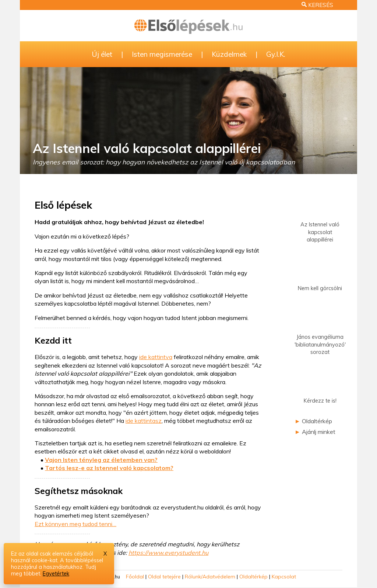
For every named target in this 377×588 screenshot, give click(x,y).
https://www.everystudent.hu (168, 553)
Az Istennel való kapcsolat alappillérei (147, 148)
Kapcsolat (284, 577)
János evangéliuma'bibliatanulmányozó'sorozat (320, 334)
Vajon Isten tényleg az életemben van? (101, 460)
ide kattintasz (144, 421)
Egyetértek (56, 574)
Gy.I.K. (276, 54)
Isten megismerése (162, 54)
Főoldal (135, 577)
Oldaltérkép (317, 421)
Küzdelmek (229, 54)
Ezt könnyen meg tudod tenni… (75, 524)
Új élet (102, 54)
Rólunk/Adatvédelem (210, 577)
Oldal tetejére (164, 577)
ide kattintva (156, 357)
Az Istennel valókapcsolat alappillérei (320, 222)
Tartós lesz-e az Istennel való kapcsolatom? (109, 468)
